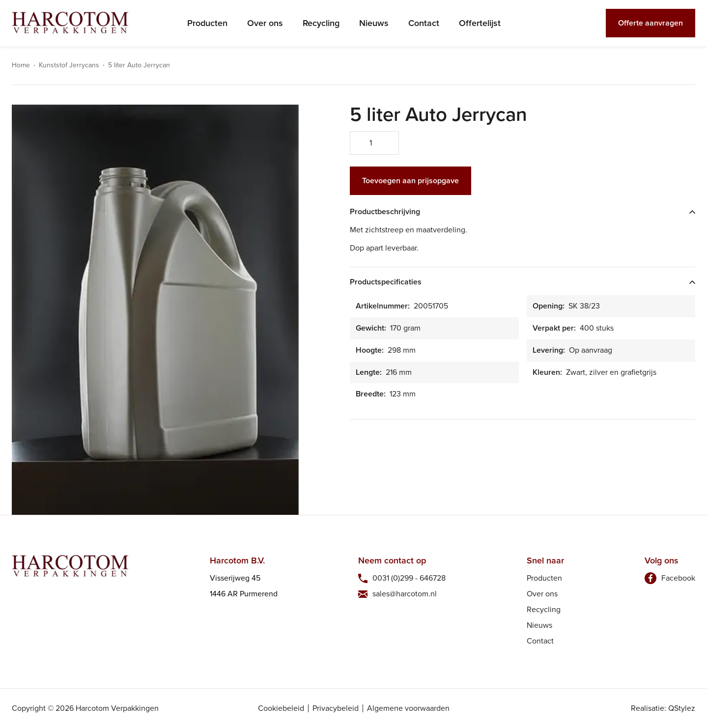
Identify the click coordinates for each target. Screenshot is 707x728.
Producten (207, 23)
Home (21, 65)
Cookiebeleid (281, 708)
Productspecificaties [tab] (386, 282)
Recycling (321, 23)
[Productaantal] (374, 143)
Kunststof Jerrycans (69, 65)
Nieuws (374, 23)
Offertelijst (480, 23)
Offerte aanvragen (650, 23)
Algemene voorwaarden (408, 708)
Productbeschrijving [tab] (385, 212)
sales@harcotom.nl (405, 594)
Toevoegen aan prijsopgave (410, 181)
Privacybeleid (336, 708)
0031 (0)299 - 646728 (409, 578)
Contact (424, 23)
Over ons (265, 23)
